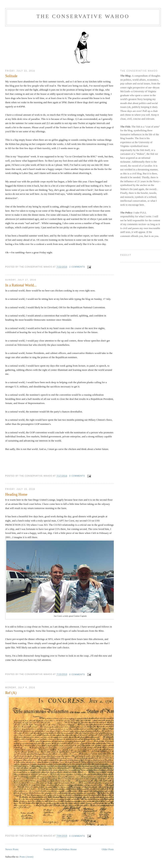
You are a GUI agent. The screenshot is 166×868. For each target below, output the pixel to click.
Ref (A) (11, 693)
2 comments (77, 267)
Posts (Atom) (26, 857)
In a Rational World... (21, 285)
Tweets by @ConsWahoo (56, 849)
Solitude (11, 76)
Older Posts (108, 849)
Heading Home (16, 494)
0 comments (77, 476)
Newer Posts (12, 849)
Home (73, 849)
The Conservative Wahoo (83, 16)
